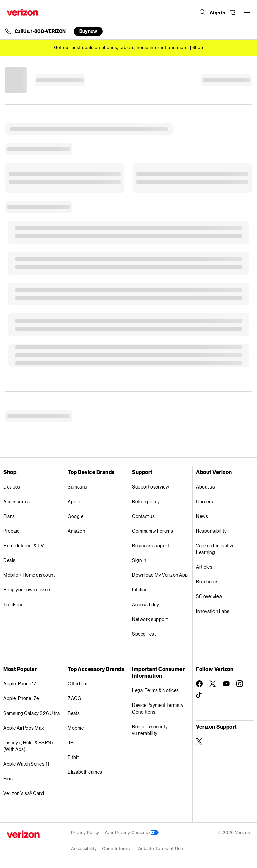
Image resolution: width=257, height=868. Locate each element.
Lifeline (140, 590)
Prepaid (12, 531)
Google (75, 516)
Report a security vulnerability (150, 730)
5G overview (209, 596)
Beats (74, 713)
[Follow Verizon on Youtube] (226, 684)
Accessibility (146, 604)
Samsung (78, 487)
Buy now (88, 31)
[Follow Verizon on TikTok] (199, 695)
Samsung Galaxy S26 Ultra (31, 713)
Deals (10, 560)
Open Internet (117, 848)
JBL (72, 742)
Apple (74, 501)
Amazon (76, 531)
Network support (150, 619)
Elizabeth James (85, 772)
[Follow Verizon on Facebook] (199, 684)
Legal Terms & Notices (155, 690)
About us (205, 487)
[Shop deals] (198, 48)
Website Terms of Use (160, 848)
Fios (8, 779)
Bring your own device (27, 590)
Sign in (139, 560)
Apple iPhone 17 (20, 684)
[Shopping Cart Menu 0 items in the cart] (232, 12)
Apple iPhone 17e (21, 698)
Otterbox (77, 684)
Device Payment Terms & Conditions (157, 708)
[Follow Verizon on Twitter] (213, 684)
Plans (9, 516)
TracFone (13, 604)
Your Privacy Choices (132, 832)
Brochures (207, 582)
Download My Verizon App (160, 575)
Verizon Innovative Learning (215, 549)
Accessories (17, 501)
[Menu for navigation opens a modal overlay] (247, 12)
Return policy (146, 501)
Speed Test (144, 634)
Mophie (76, 728)
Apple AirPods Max (24, 728)
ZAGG (74, 698)
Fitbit (73, 757)
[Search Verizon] (203, 12)
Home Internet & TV (24, 546)
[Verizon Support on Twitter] (199, 741)
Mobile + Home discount (29, 575)
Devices (12, 487)
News (202, 516)
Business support (150, 546)
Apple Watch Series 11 (26, 764)
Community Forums (152, 531)
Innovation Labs (213, 611)
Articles (204, 567)
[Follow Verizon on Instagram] (240, 684)
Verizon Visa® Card (24, 793)
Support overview (150, 487)
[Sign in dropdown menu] (218, 13)
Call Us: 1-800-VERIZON (40, 31)
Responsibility (211, 531)
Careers (205, 501)
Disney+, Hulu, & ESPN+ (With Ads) (29, 746)
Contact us (143, 516)
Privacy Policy (85, 832)
